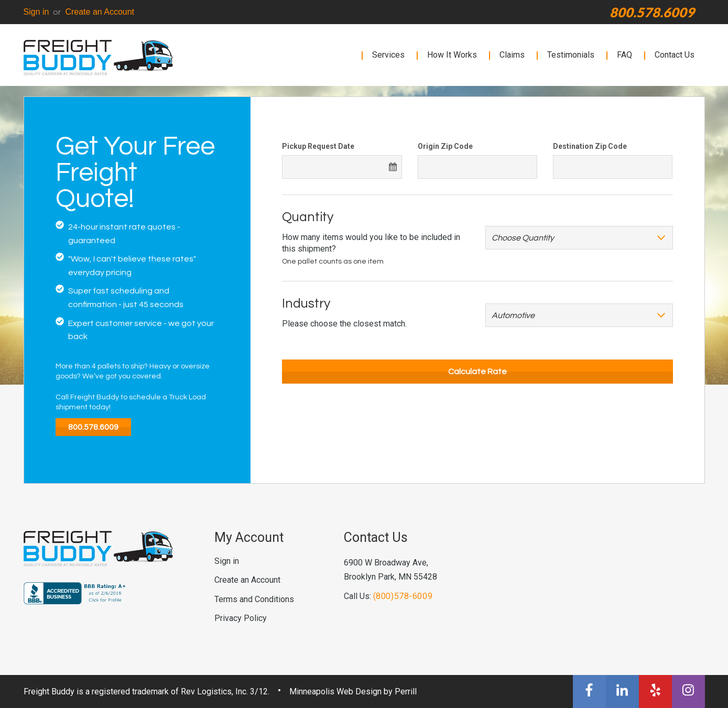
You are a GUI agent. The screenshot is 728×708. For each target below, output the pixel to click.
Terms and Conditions (254, 599)
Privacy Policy (241, 618)
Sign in (36, 12)
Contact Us (675, 55)
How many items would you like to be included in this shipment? (371, 243)
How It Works (452, 55)
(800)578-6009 (403, 596)
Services (388, 55)
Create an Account (100, 12)
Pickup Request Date (318, 146)
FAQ (624, 55)
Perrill (406, 691)
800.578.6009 (652, 12)
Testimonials (571, 55)
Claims (512, 55)
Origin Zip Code (445, 146)
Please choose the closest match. (344, 324)
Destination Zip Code (590, 146)
